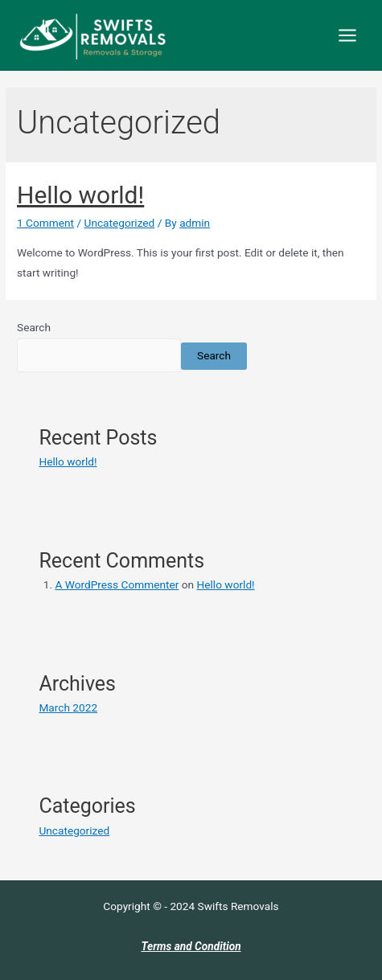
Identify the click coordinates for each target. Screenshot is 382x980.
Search (34, 327)
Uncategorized (120, 223)
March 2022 (68, 707)
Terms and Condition (191, 946)
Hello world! (80, 195)
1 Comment (45, 223)
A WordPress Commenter (117, 584)
